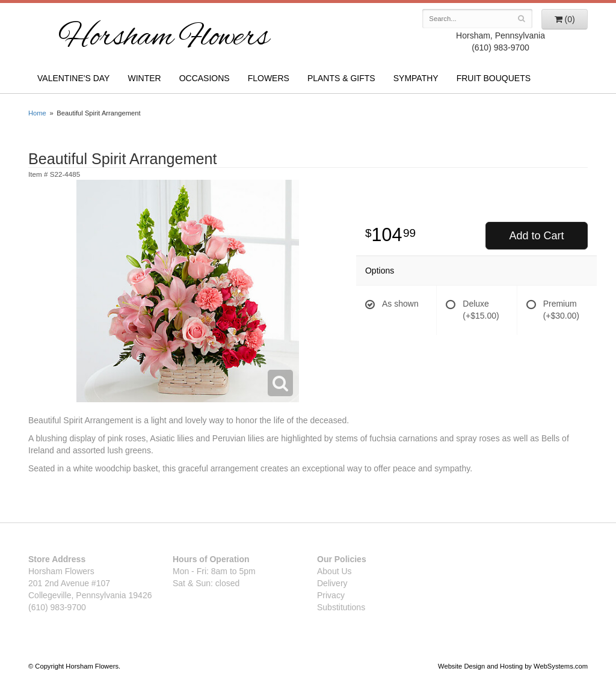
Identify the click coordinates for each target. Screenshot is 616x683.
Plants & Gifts (341, 78)
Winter (144, 78)
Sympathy (416, 78)
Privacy (331, 595)
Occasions (205, 78)
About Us (334, 571)
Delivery (332, 583)
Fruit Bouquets (494, 78)
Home (37, 113)
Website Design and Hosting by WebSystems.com (513, 666)
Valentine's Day (73, 78)
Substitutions (341, 607)
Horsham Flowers (164, 38)
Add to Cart (536, 236)
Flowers (269, 78)
